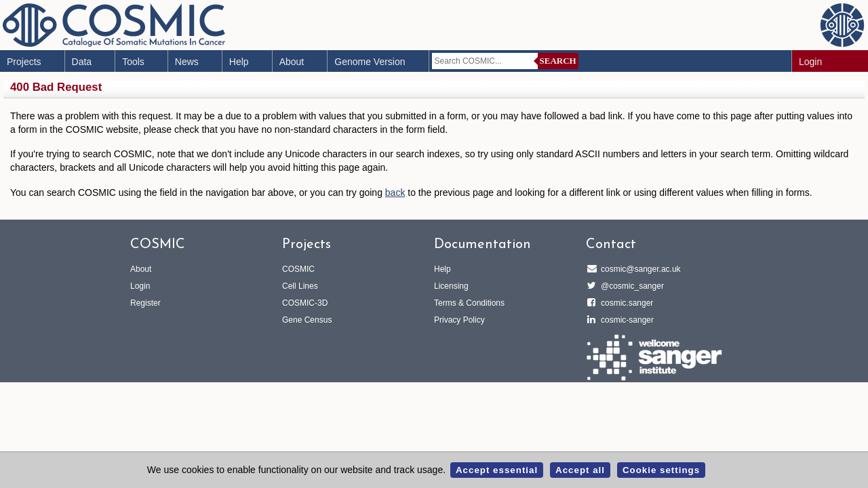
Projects (24, 62)
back (395, 192)
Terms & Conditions (469, 303)
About (292, 62)
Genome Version (370, 62)
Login (810, 62)
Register (145, 303)
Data (82, 62)
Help (239, 62)
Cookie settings (661, 470)
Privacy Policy (459, 320)
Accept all (580, 470)
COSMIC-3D (305, 303)
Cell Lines (300, 286)
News (187, 62)
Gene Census (307, 320)
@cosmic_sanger (630, 286)
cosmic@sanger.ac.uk (639, 269)
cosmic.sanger (625, 303)
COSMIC (298, 269)
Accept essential (497, 470)
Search (558, 61)
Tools (133, 62)
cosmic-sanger (625, 320)
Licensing (451, 286)
